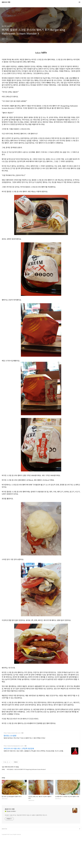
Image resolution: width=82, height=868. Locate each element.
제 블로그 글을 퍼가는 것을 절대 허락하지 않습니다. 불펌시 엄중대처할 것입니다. (26, 845)
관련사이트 (4, 859)
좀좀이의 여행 (6, 2)
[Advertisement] (41, 741)
